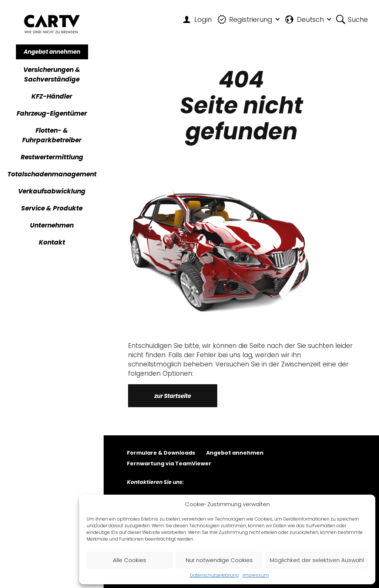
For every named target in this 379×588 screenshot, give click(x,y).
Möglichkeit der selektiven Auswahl (317, 560)
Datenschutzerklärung (214, 575)
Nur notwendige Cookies (219, 560)
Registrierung (245, 19)
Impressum (256, 575)
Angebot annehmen (52, 52)
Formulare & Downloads (161, 453)
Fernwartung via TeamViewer (169, 464)
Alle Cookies (130, 560)
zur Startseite (173, 396)
